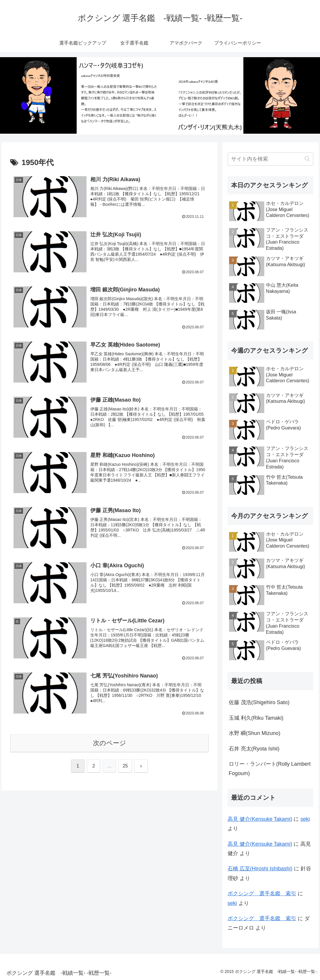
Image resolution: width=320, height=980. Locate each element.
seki (305, 819)
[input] (271, 159)
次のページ (110, 744)
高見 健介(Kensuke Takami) (260, 819)
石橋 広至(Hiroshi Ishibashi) (260, 869)
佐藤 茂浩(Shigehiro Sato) (259, 702)
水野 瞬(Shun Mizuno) (255, 733)
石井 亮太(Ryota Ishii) (254, 749)
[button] (307, 159)
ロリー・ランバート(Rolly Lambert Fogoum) (270, 769)
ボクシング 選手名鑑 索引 (262, 894)
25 (125, 767)
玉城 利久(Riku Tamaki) (256, 718)
